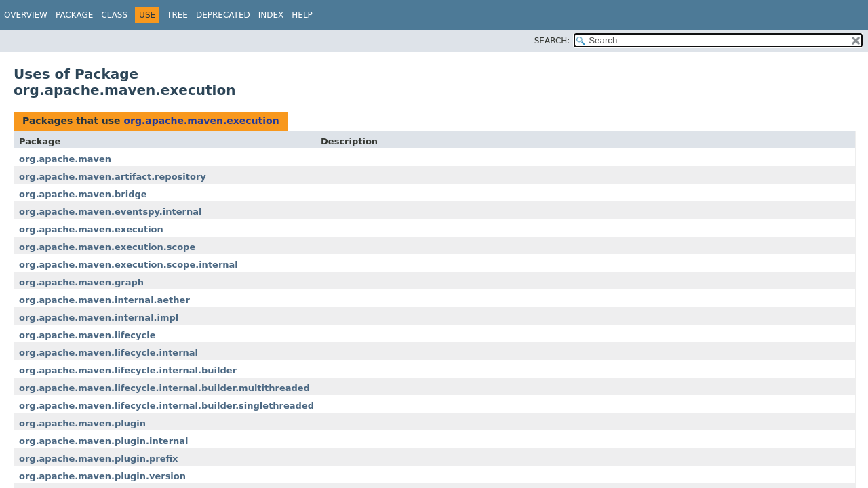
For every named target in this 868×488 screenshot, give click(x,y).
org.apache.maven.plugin (82, 423)
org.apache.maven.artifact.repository (113, 177)
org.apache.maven (65, 159)
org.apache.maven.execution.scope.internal (129, 265)
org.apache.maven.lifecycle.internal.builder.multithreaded (164, 388)
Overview (26, 15)
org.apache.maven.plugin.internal (104, 441)
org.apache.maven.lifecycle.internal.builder (128, 370)
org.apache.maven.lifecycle (87, 335)
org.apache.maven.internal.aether (104, 300)
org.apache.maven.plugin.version (102, 476)
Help (302, 15)
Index (271, 15)
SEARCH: (552, 41)
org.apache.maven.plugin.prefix (98, 459)
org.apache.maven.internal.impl (99, 318)
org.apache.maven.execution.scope (107, 247)
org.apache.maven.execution (201, 121)
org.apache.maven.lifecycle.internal (108, 353)
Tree (177, 15)
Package (74, 15)
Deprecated (223, 15)
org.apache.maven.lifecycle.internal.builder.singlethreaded (166, 406)
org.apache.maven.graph (81, 282)
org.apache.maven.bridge (83, 194)
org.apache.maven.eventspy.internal (110, 212)
